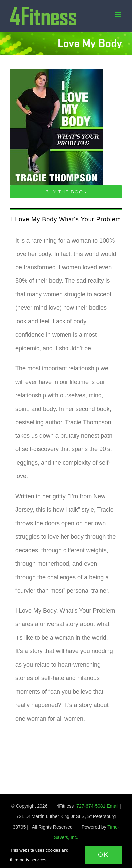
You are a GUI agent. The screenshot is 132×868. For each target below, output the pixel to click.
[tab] (66, 219)
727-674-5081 (91, 806)
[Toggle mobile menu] (119, 14)
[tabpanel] (66, 483)
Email (113, 806)
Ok (103, 855)
